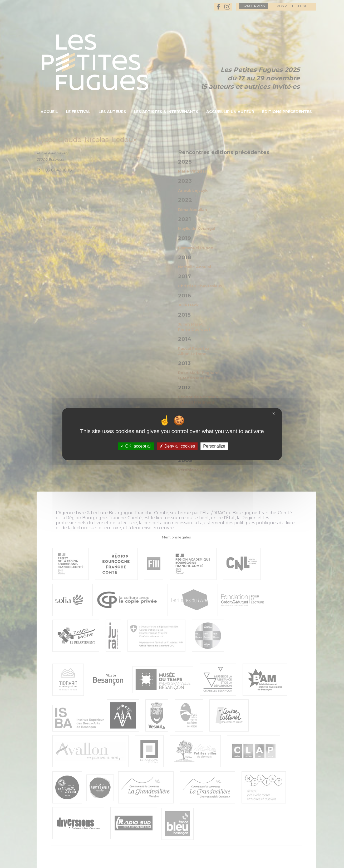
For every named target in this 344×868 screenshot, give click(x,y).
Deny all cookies (177, 446)
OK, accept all (136, 446)
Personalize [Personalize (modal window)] (214, 446)
